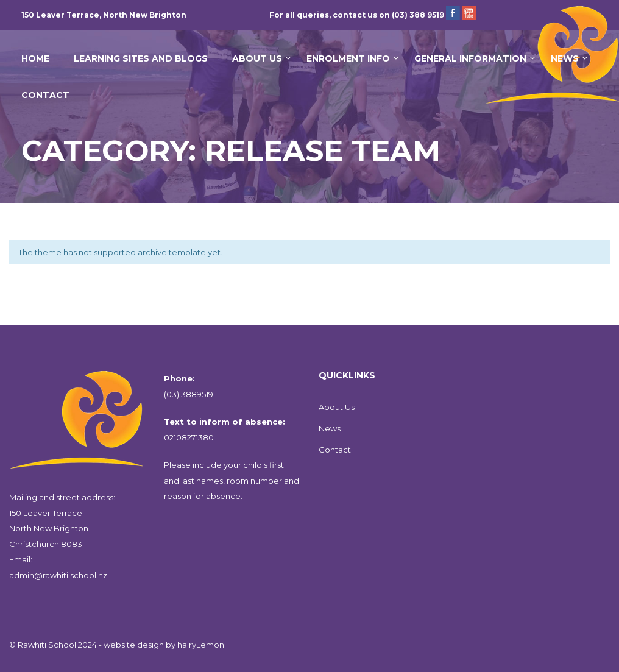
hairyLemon (201, 645)
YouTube (469, 13)
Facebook (453, 13)
